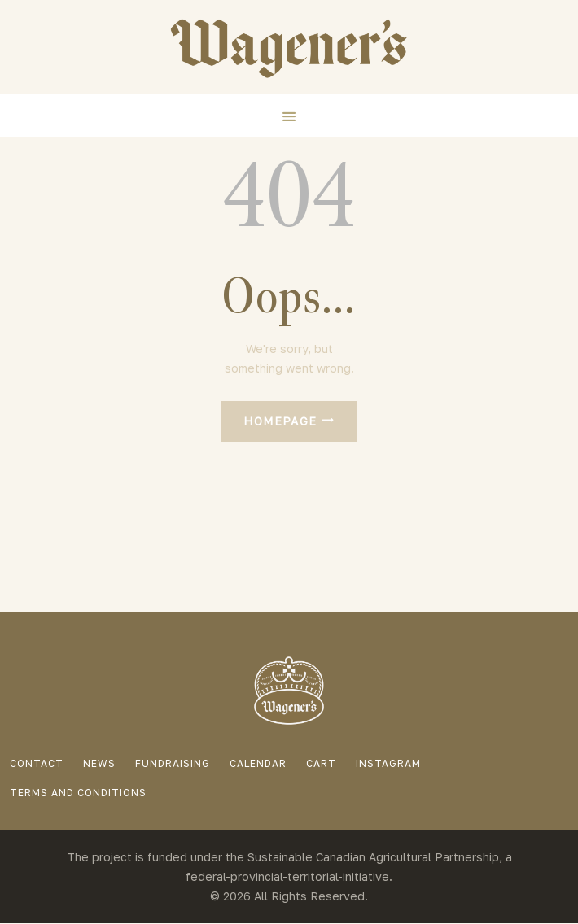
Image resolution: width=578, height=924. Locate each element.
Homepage (280, 421)
